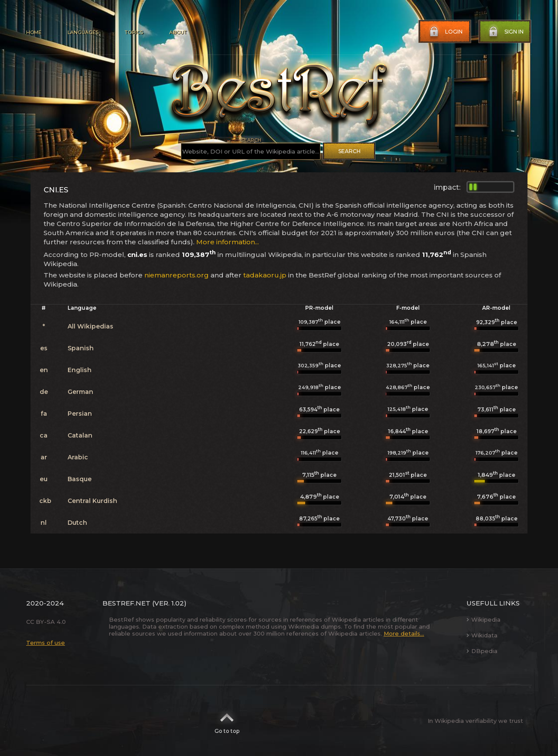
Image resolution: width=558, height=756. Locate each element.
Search (349, 151)
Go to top (227, 721)
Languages (83, 32)
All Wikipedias (90, 326)
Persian (80, 414)
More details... (404, 633)
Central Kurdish (92, 501)
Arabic (78, 457)
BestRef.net (126, 603)
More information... (228, 242)
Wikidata (482, 635)
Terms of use (46, 643)
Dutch (77, 523)
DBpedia (482, 651)
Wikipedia (483, 619)
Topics (134, 32)
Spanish (81, 348)
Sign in (505, 32)
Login (445, 32)
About (178, 32)
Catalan (80, 435)
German (80, 392)
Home (34, 32)
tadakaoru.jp (265, 275)
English (80, 370)
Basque (80, 479)
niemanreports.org (177, 275)
